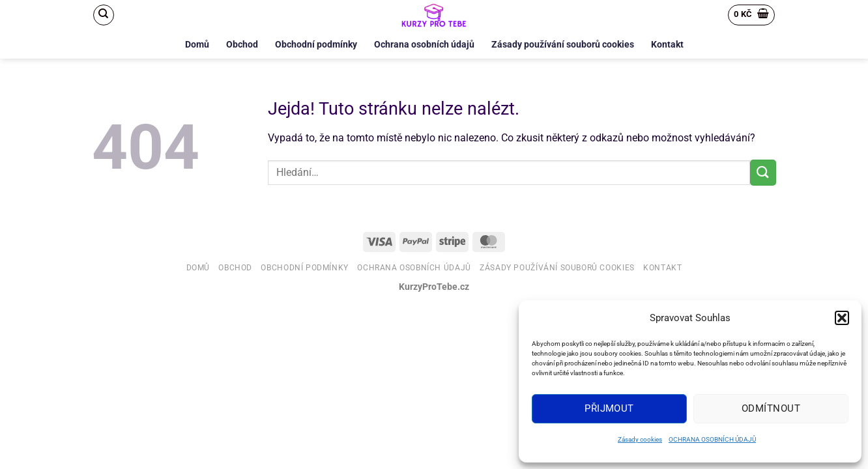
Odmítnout (771, 408)
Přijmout (609, 408)
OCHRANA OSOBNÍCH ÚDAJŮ (712, 439)
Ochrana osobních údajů (424, 45)
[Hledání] (104, 15)
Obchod (242, 45)
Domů (197, 45)
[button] (842, 318)
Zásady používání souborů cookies (563, 45)
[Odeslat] (763, 172)
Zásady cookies (640, 439)
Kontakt (667, 45)
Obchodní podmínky (316, 45)
